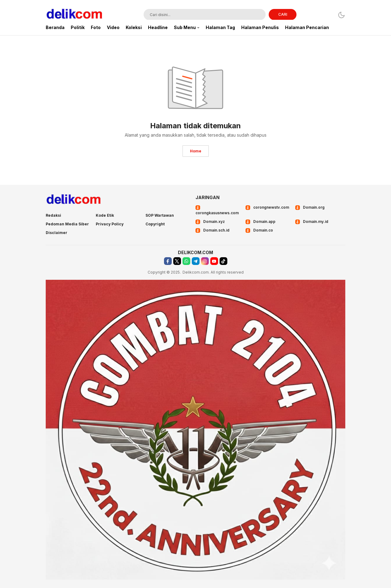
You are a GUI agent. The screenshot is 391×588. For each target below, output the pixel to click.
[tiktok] (223, 261)
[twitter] (177, 261)
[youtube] (214, 261)
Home (196, 151)
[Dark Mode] (341, 15)
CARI (283, 14)
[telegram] (196, 261)
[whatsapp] (186, 261)
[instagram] (205, 261)
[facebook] (168, 261)
